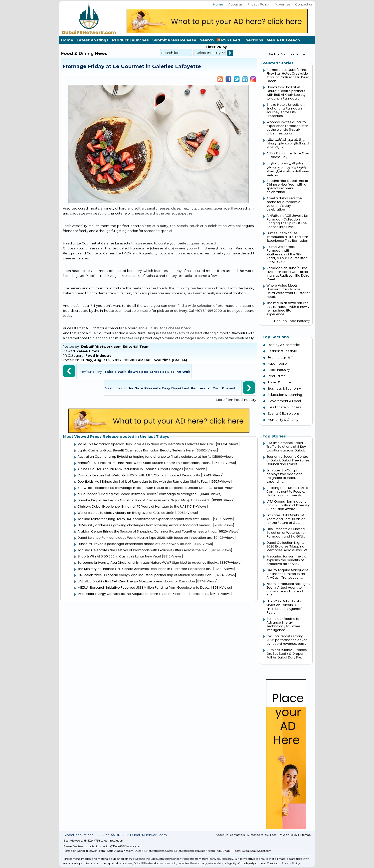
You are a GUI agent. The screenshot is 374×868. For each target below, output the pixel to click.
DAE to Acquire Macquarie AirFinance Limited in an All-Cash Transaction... (287, 574)
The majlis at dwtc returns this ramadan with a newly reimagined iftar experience (288, 309)
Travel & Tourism (280, 382)
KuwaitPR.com (205, 851)
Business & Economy (284, 388)
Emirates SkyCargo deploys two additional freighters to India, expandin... (285, 476)
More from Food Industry (236, 400)
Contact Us (237, 835)
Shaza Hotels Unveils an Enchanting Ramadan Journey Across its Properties (285, 110)
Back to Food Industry (292, 321)
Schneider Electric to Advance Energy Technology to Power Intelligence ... (283, 624)
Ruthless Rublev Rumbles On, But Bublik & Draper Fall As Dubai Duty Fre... (286, 654)
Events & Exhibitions (283, 413)
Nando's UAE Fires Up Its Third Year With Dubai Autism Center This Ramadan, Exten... (144, 463)
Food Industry (98, 355)
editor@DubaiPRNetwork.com (123, 846)
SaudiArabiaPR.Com (120, 851)
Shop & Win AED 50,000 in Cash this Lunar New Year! (119, 556)
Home (218, 4)
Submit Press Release (174, 40)
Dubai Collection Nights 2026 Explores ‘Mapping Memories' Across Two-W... (288, 546)
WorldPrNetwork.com (91, 851)
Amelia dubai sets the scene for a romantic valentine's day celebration (284, 204)
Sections (254, 40)
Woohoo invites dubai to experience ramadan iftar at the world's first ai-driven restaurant (287, 128)
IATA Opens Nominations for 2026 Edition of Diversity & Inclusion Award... (288, 505)
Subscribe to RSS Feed (262, 835)
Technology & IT (280, 357)
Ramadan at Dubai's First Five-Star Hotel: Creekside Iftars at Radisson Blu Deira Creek (288, 75)
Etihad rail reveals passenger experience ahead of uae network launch (134, 544)
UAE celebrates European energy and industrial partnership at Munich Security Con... (145, 575)
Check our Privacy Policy (283, 863)
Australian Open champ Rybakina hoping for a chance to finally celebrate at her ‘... (144, 457)
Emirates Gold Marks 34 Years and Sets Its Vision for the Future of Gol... (286, 519)
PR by (221, 47)
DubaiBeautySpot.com (257, 851)
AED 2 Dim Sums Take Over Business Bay (288, 155)
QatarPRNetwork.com (180, 851)
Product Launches (130, 40)
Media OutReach (283, 40)
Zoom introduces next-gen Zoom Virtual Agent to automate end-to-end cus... (288, 589)
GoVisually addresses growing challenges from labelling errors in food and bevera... (145, 525)
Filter (211, 47)
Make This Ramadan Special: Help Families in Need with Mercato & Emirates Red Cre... (146, 444)
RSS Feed (230, 40)
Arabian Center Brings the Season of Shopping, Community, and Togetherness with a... (147, 531)
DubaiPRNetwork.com (149, 851)
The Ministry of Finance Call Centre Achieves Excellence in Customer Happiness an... (145, 569)
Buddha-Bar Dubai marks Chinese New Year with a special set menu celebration (287, 186)
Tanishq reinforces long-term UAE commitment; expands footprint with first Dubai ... (145, 519)
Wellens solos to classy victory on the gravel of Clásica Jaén (126, 513)
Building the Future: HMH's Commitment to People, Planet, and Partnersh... (287, 491)
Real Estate (277, 376)
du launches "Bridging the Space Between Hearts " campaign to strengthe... (138, 494)
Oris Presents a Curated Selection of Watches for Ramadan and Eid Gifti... (286, 533)
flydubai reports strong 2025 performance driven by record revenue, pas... (287, 640)
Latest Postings (93, 40)
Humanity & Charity (283, 420)
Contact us (304, 4)
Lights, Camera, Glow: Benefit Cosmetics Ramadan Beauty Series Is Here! (136, 450)
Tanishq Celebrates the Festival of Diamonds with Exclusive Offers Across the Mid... (143, 550)
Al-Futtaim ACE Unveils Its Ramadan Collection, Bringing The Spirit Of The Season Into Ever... (287, 221)
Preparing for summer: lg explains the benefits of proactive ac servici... (286, 560)
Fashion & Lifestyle (282, 351)
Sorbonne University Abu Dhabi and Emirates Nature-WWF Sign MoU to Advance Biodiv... (148, 563)
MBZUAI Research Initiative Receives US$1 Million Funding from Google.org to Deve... (144, 588)
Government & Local (284, 401)
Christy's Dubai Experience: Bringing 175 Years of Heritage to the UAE (132, 506)
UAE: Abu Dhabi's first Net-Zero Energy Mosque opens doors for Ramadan (136, 581)
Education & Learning (285, 395)
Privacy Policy (259, 4)
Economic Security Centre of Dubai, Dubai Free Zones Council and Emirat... (288, 460)
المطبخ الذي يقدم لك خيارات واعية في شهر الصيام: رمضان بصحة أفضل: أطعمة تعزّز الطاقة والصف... (288, 169)
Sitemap (305, 835)
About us (235, 4)
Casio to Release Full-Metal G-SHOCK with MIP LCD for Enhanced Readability (139, 475)
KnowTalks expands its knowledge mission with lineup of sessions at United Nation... (145, 488)
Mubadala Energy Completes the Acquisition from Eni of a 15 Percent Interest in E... (143, 594)
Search (207, 40)
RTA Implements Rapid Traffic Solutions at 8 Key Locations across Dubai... (286, 447)
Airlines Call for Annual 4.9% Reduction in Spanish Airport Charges (130, 469)
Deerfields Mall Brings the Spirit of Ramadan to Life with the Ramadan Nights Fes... (143, 482)
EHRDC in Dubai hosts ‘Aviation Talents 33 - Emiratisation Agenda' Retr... (284, 607)
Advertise (282, 4)
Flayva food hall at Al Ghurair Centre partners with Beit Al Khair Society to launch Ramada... (286, 93)
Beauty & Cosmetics (284, 345)
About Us (222, 835)
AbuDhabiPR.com (229, 851)
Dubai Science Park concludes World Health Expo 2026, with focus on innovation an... (145, 538)
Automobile (277, 363)
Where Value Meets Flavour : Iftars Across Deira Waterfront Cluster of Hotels (288, 291)
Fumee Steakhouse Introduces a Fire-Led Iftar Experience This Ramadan (287, 237)
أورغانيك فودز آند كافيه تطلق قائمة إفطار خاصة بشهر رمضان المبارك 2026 (288, 143)
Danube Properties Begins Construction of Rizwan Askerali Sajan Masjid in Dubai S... (144, 500)
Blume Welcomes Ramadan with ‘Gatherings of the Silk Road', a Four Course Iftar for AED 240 (286, 254)
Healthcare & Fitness (284, 407)
